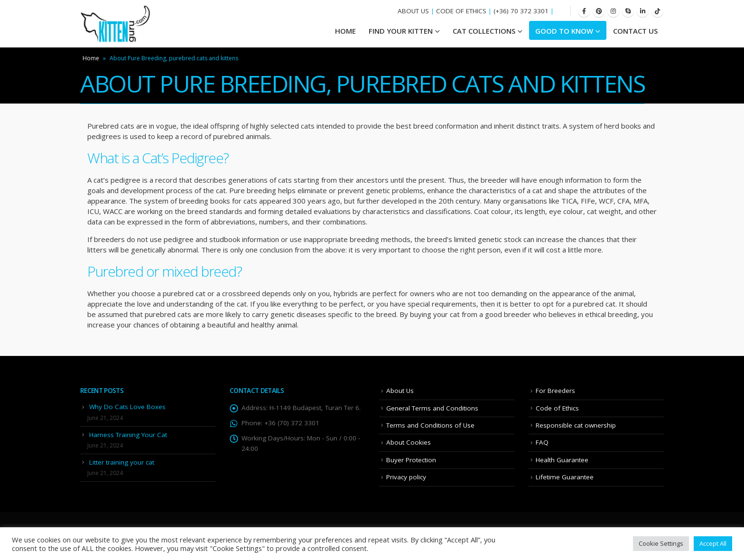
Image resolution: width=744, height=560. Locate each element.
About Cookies (409, 442)
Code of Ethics (557, 408)
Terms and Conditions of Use (430, 425)
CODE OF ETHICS (461, 11)
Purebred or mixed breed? (164, 271)
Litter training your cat (122, 462)
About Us (400, 391)
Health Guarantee (562, 460)
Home (91, 58)
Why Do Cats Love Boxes (127, 407)
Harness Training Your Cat (128, 435)
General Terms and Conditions (432, 408)
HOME (345, 31)
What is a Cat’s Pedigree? (158, 158)
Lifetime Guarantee (565, 477)
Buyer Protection (411, 460)
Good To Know (564, 31)
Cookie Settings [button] (661, 543)
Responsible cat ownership (576, 425)
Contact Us (635, 31)
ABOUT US (413, 11)
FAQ (542, 442)
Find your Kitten (401, 31)
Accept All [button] (713, 543)
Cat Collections (484, 31)
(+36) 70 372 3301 (521, 11)
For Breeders (555, 391)
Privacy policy (406, 477)
